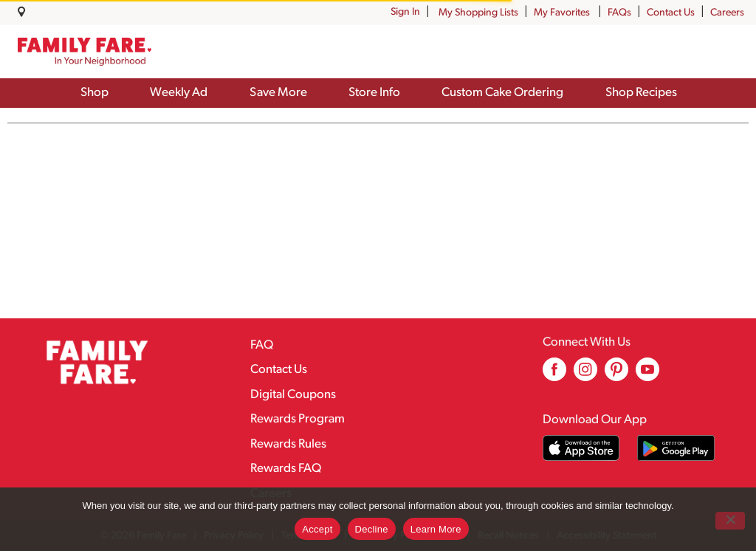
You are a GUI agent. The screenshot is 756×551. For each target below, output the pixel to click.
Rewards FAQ (286, 469)
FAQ (262, 345)
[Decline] (730, 521)
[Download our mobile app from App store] (581, 448)
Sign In (405, 12)
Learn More (436, 529)
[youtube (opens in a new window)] (647, 375)
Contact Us (671, 13)
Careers (727, 13)
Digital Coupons (293, 395)
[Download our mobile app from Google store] (676, 448)
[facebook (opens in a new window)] (554, 375)
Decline (372, 529)
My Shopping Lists (478, 13)
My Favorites (563, 13)
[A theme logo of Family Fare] (85, 51)
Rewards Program (298, 419)
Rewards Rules (288, 444)
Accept (317, 529)
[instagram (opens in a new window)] (585, 375)
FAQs (619, 13)
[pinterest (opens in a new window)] (616, 375)
